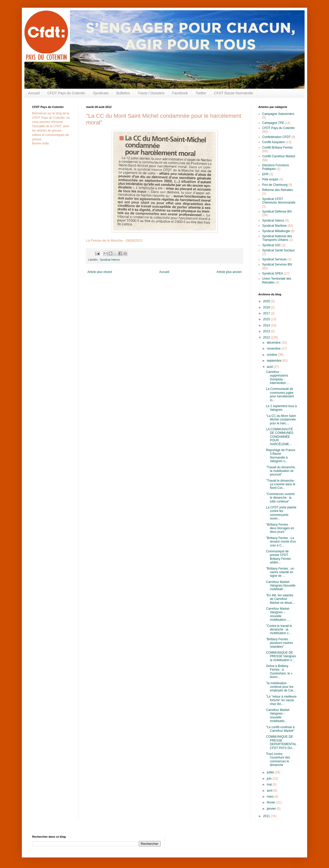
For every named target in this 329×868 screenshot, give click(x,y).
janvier (272, 809)
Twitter (201, 93)
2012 (267, 337)
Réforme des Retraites (278, 190)
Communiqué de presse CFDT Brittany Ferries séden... (278, 557)
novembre (274, 349)
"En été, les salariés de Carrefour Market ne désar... (280, 599)
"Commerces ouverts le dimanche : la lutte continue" (280, 498)
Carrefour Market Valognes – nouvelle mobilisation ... (278, 614)
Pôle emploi (270, 179)
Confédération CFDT (276, 137)
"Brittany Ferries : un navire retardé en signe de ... (280, 572)
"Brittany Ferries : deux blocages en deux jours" (280, 528)
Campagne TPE (273, 123)
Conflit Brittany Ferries (277, 148)
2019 (267, 307)
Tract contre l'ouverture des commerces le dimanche (278, 759)
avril (270, 791)
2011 (267, 816)
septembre (275, 361)
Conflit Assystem (274, 142)
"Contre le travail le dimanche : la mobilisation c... (279, 630)
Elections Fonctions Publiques (276, 167)
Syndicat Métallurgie (276, 231)
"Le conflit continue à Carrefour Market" (280, 729)
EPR (265, 174)
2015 (267, 319)
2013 (267, 331)
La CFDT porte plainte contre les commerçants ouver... (281, 513)
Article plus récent (100, 272)
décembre (274, 343)
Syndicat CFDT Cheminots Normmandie (279, 201)
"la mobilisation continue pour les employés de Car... (281, 687)
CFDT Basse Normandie (234, 93)
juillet (271, 772)
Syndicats (101, 93)
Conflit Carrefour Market (279, 156)
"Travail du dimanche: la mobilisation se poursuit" (281, 471)
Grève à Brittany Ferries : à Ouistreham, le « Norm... (279, 671)
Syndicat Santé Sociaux (278, 250)
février (272, 802)
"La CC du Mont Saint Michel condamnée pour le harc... (281, 420)
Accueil (34, 93)
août (270, 367)
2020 (267, 301)
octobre (272, 355)
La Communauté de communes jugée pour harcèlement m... (280, 394)
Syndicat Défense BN (277, 212)
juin (270, 779)
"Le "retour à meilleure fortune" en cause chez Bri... (281, 700)
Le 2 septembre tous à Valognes (281, 408)
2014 (267, 325)
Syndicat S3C (272, 245)
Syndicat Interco (110, 260)
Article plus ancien (229, 272)
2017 (267, 313)
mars (271, 797)
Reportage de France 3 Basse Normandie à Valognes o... (281, 456)
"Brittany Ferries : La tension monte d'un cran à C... (281, 542)
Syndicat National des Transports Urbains (277, 238)
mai (270, 784)
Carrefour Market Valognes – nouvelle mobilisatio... (278, 715)
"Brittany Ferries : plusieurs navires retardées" (280, 643)
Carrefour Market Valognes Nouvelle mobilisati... (281, 586)
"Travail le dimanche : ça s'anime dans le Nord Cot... (281, 484)
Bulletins (123, 93)
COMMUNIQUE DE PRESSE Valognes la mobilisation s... (281, 656)
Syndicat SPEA (273, 273)
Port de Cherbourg (275, 185)
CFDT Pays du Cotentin (66, 93)
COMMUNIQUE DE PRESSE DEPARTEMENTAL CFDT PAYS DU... (281, 742)
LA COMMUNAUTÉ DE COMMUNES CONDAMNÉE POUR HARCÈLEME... (280, 437)
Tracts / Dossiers (151, 93)
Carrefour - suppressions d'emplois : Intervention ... (278, 377)
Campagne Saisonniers (278, 114)
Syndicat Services (274, 259)
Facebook (180, 93)
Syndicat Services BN (277, 264)
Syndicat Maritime (274, 226)
